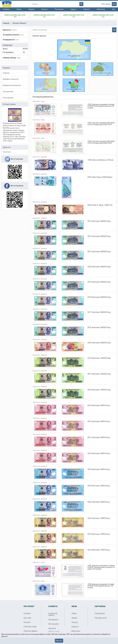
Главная (6, 23)
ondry (43, 101)
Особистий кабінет (53, 614)
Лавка (19, 9)
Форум (74, 618)
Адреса (73, 9)
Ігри (113, 9)
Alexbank (44, 157)
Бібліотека (101, 9)
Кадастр (87, 9)
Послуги (27, 622)
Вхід (114, 4)
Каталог (45, 9)
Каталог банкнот (20, 23)
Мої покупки (54, 624)
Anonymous (7, 152)
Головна (6, 9)
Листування (53, 620)
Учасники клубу (30, 627)
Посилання (59, 9)
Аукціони (52, 628)
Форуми (31, 9)
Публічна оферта (30, 631)
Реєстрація (106, 4)
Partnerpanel (100, 613)
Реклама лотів (101, 618)
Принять (59, 641)
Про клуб (27, 618)
